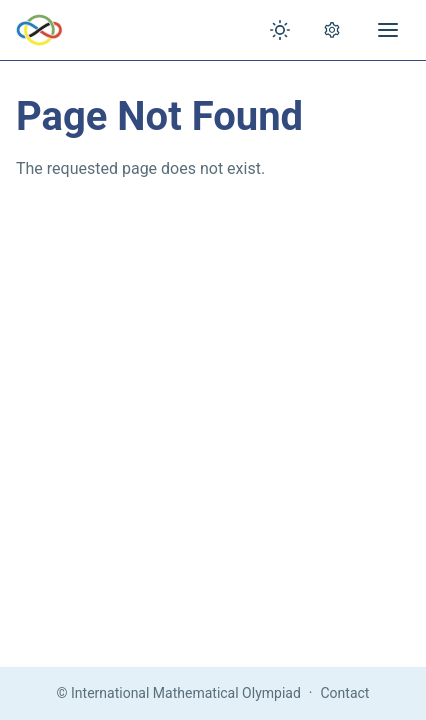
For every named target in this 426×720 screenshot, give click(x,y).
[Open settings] (332, 30)
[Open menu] (388, 30)
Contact (345, 693)
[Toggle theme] (280, 30)
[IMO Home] (39, 30)
